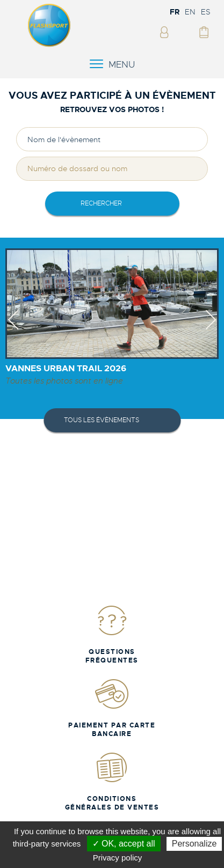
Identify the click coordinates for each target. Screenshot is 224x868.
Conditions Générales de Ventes (112, 781)
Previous (13, 329)
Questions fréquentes (112, 634)
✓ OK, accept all (124, 844)
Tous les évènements (102, 420)
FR (175, 12)
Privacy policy (118, 858)
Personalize (194, 844)
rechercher (101, 203)
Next (211, 329)
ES (206, 12)
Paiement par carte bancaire (112, 708)
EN (190, 12)
